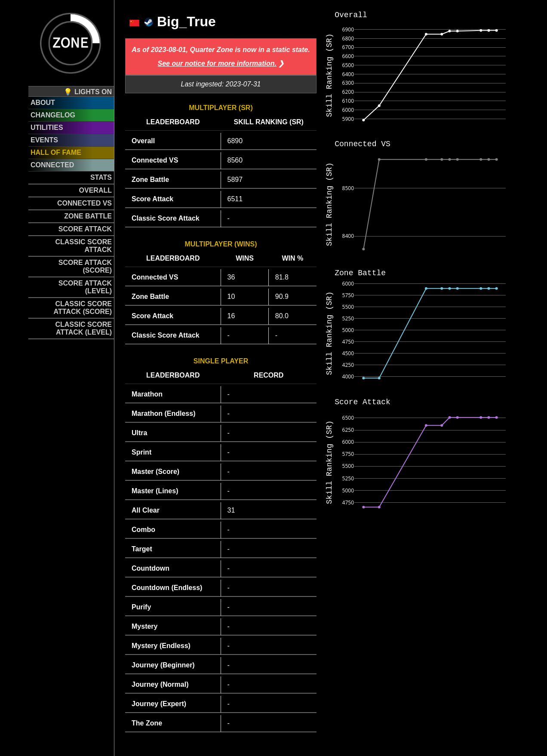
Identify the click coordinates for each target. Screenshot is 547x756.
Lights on (93, 92)
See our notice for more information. (217, 63)
